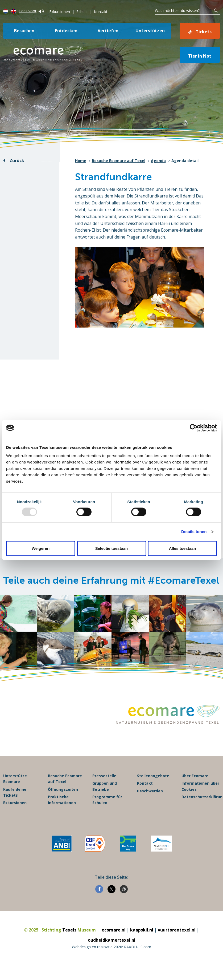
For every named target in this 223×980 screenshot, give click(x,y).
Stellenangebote (153, 776)
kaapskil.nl (142, 930)
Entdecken (66, 31)
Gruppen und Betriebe (105, 786)
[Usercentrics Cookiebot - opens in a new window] (194, 428)
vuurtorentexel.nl (177, 930)
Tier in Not (200, 56)
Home (81, 161)
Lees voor (32, 11)
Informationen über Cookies (200, 786)
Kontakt (101, 12)
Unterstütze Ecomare (15, 779)
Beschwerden (150, 791)
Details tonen (194, 532)
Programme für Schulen (107, 800)
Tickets (204, 32)
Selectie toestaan (112, 548)
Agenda (158, 161)
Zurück (17, 160)
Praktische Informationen (62, 800)
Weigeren (41, 548)
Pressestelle (104, 776)
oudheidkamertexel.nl (112, 940)
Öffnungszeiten (63, 789)
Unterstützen (150, 31)
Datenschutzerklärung (201, 797)
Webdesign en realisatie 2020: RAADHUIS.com (111, 947)
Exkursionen (60, 12)
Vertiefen (108, 31)
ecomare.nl (114, 930)
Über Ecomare (195, 776)
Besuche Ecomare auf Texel (119, 161)
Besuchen (24, 31)
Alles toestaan (183, 548)
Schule (82, 12)
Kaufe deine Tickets (15, 792)
